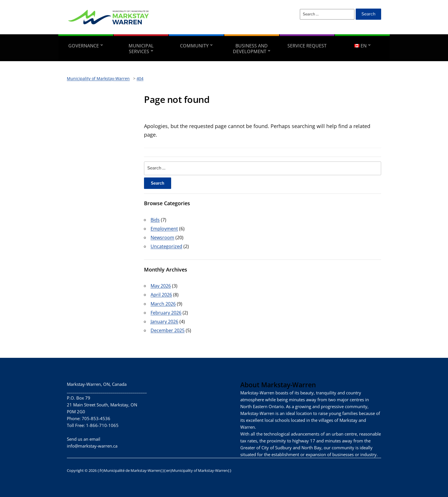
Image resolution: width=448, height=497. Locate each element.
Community (194, 46)
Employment (164, 229)
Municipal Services (141, 49)
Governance (84, 46)
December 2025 (168, 330)
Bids (155, 220)
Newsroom (162, 237)
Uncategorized (166, 246)
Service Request (307, 46)
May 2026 (161, 286)
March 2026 (163, 304)
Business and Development (250, 49)
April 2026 (161, 295)
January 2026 (164, 322)
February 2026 (166, 313)
